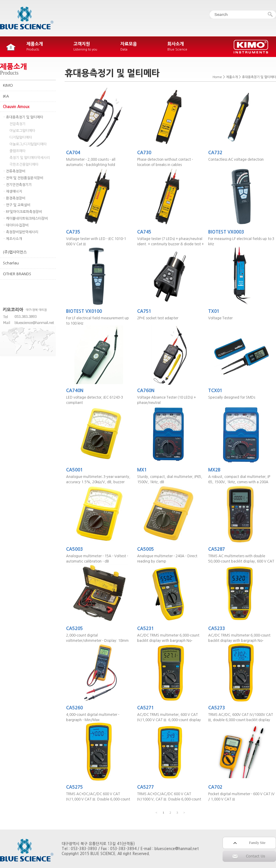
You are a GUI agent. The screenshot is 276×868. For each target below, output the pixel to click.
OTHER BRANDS (17, 274)
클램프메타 (17, 151)
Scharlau (11, 263)
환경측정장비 (16, 198)
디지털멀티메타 (21, 137)
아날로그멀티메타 (22, 131)
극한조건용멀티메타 (24, 164)
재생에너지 (14, 192)
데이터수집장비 (17, 225)
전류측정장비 (16, 171)
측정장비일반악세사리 (22, 232)
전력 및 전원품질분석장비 (25, 178)
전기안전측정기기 (19, 185)
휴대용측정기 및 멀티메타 (25, 117)
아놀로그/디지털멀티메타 (28, 144)
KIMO (8, 85)
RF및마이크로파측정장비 (24, 212)
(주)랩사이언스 (15, 252)
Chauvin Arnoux (16, 107)
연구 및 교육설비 (18, 205)
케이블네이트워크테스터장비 (27, 219)
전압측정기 (17, 124)
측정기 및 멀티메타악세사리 (30, 158)
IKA (6, 96)
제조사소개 (14, 239)
